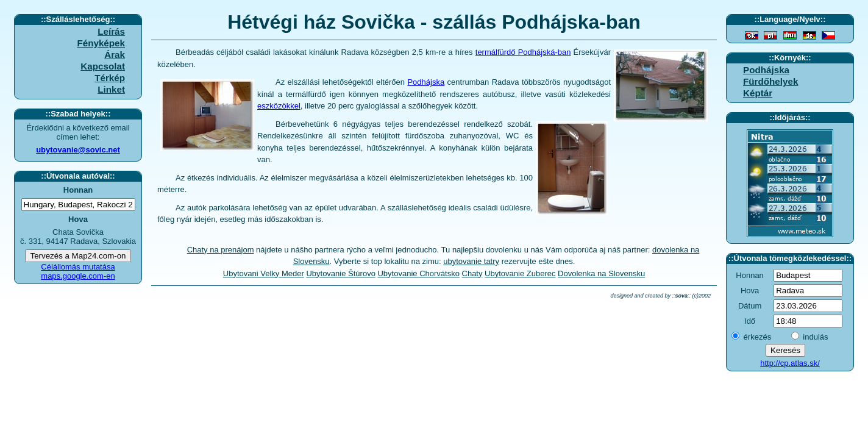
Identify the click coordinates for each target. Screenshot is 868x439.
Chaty (472, 273)
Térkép (110, 78)
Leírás (111, 31)
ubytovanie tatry (471, 261)
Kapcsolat (103, 66)
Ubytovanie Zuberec (520, 273)
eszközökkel (279, 106)
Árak (115, 55)
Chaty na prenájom (221, 250)
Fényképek (101, 43)
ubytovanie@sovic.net (78, 150)
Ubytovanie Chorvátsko (418, 273)
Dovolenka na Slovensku (601, 273)
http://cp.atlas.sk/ (790, 363)
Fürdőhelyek (770, 81)
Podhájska (426, 82)
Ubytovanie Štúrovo (340, 273)
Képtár (758, 93)
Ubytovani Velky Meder (264, 273)
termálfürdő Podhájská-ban (523, 52)
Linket (111, 89)
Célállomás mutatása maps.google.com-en (78, 271)
